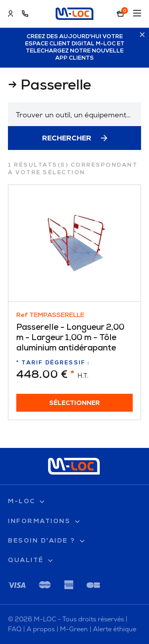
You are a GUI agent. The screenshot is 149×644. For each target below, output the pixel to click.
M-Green (74, 629)
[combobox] (74, 114)
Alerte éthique (115, 629)
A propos (41, 629)
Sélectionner (75, 403)
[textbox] (74, 115)
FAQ (15, 629)
